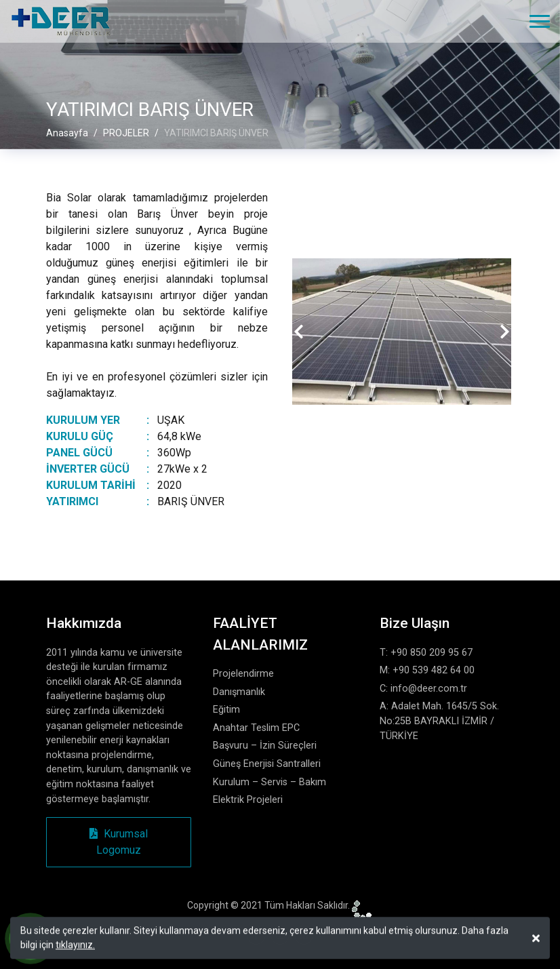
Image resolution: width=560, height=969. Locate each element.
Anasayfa (67, 133)
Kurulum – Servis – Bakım (269, 782)
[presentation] (299, 332)
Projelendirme (243, 674)
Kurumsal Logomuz (119, 842)
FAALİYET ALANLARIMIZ (260, 634)
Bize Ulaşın (415, 623)
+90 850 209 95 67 (432, 653)
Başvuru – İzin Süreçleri (265, 746)
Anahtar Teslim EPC (256, 728)
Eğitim (226, 710)
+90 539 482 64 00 (434, 670)
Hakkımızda (84, 623)
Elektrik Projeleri (248, 800)
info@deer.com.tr (429, 689)
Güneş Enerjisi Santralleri (267, 764)
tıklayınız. (75, 947)
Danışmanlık (239, 692)
